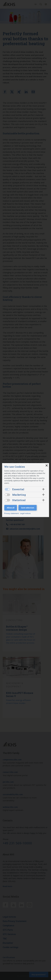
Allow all (11, 508)
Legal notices (25, 513)
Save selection (28, 508)
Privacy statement (12, 513)
